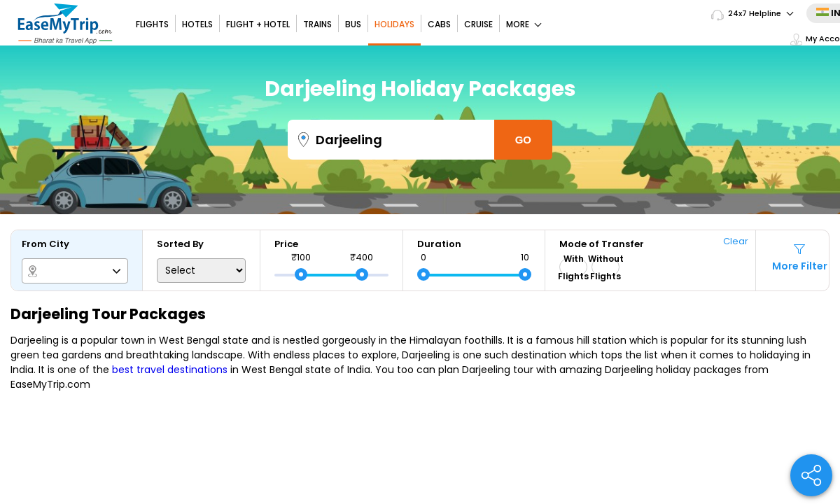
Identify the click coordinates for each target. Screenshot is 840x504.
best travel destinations (170, 370)
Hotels (197, 24)
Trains (317, 24)
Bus (353, 24)
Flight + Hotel (258, 24)
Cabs (439, 24)
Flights (152, 24)
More (524, 24)
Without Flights (605, 267)
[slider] (301, 274)
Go (523, 140)
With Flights (573, 267)
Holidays (394, 24)
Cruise (478, 24)
